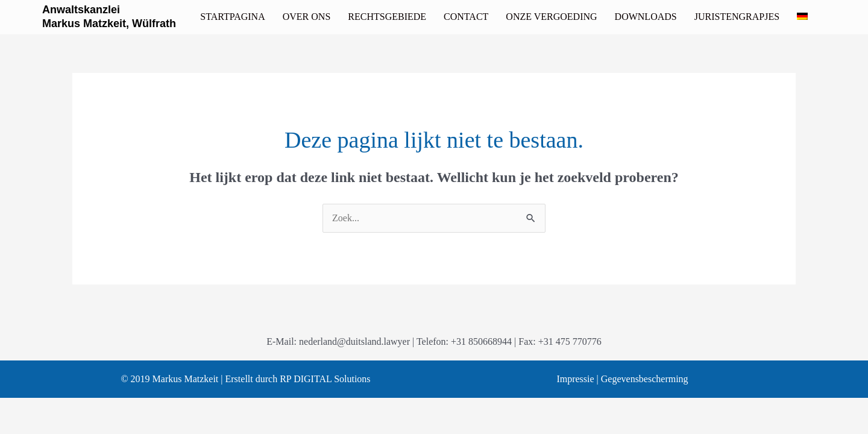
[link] (232, 17)
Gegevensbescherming (645, 379)
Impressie (575, 379)
